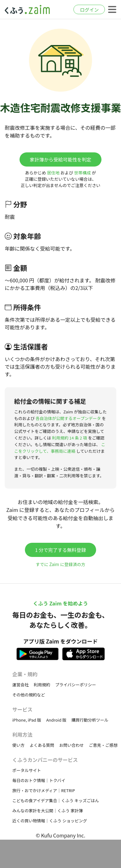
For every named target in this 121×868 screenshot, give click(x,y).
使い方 (18, 745)
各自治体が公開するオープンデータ (68, 418)
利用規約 (42, 685)
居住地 (53, 173)
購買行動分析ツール (90, 720)
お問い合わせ (72, 745)
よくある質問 (42, 745)
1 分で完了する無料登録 (60, 550)
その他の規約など (29, 695)
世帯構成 (82, 173)
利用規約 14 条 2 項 (69, 438)
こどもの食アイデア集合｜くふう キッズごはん (56, 800)
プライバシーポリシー (76, 685)
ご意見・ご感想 (103, 745)
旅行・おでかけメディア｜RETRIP (44, 790)
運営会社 (20, 685)
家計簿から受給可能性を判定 (60, 159)
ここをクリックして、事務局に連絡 (60, 448)
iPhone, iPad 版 (27, 720)
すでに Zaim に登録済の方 (60, 564)
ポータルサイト (27, 770)
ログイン (89, 10)
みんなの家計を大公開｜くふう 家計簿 (48, 811)
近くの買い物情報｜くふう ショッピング (50, 821)
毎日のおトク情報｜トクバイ (39, 780)
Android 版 (56, 720)
